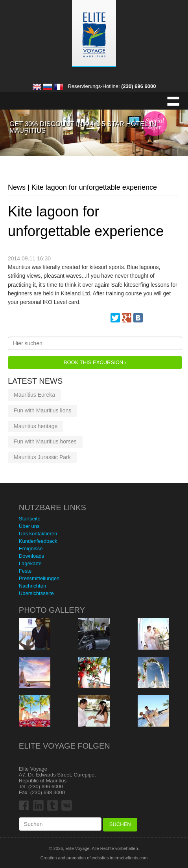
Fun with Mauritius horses (45, 441)
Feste (25, 571)
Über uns (29, 526)
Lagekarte (30, 563)
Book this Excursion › (95, 362)
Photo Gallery (52, 610)
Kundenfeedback (38, 541)
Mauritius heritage (36, 426)
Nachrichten (32, 586)
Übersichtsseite (36, 593)
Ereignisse (31, 548)
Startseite (30, 519)
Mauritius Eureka (34, 395)
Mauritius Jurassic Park (42, 457)
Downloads (31, 556)
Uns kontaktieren (38, 534)
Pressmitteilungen (39, 578)
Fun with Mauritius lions (42, 410)
